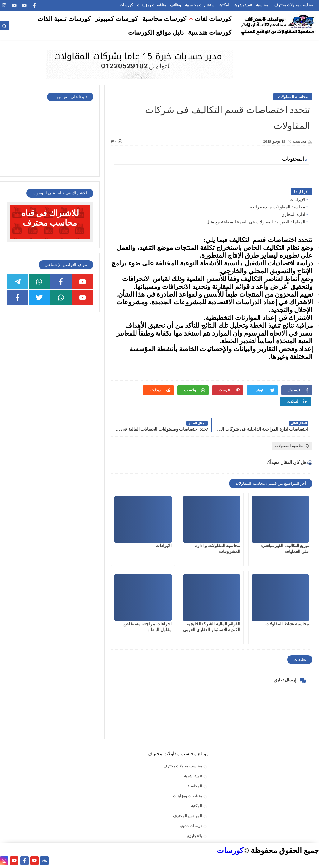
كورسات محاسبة (164, 19)
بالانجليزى (194, 836)
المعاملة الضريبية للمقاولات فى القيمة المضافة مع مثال (256, 222)
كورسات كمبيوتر (117, 19)
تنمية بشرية (243, 5)
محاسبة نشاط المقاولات (287, 624)
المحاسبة (263, 5)
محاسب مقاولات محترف (294, 5)
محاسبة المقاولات (293, 97)
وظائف (176, 5)
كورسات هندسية (210, 32)
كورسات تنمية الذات (64, 19)
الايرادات (297, 200)
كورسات (126, 5)
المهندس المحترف (187, 816)
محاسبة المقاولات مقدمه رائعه (278, 207)
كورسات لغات (213, 19)
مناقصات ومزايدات (152, 5)
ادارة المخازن (293, 215)
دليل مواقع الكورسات (156, 32)
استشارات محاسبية (200, 5)
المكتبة (225, 5)
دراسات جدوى (191, 826)
